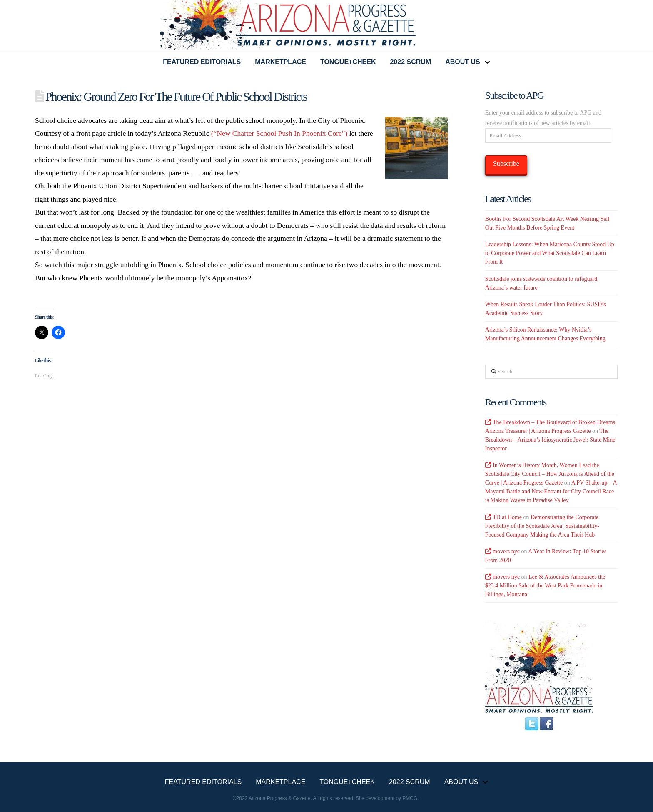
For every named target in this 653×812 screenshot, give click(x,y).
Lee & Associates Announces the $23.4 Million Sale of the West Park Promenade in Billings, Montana (545, 586)
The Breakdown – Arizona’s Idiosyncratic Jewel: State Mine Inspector (550, 440)
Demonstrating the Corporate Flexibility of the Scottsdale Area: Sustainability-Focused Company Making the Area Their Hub (542, 526)
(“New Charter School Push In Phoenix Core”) (279, 133)
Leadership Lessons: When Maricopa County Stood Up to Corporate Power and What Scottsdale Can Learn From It (550, 253)
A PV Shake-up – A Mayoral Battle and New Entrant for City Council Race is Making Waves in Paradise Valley (551, 491)
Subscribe (506, 164)
